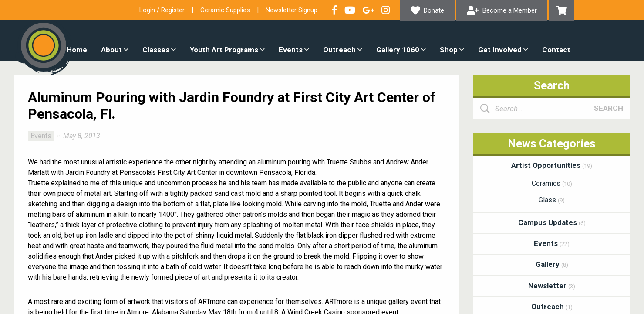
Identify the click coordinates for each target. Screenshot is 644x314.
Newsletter (552, 286)
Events (291, 50)
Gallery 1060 (398, 50)
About (111, 50)
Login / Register (162, 10)
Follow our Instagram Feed (386, 10)
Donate (434, 10)
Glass (552, 200)
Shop (449, 50)
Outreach (339, 50)
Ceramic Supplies (225, 10)
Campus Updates (552, 222)
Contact (556, 50)
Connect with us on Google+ (368, 10)
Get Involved (500, 50)
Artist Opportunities (552, 165)
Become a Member (510, 10)
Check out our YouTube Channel (350, 10)
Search (609, 108)
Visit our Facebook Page (334, 10)
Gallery (552, 264)
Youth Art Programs (224, 50)
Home (77, 50)
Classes (156, 50)
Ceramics (552, 183)
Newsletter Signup (292, 10)
